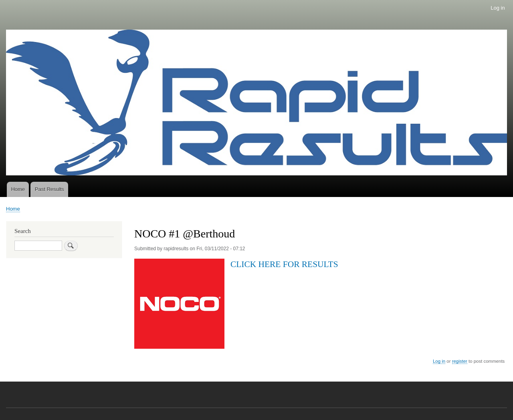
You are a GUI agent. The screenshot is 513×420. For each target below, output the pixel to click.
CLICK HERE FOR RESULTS (284, 264)
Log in (498, 8)
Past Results (49, 189)
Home (18, 189)
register (460, 361)
